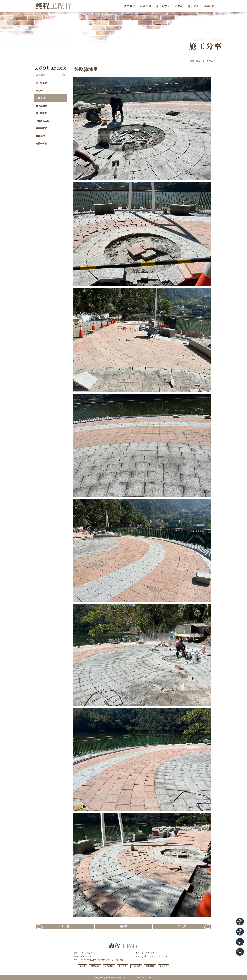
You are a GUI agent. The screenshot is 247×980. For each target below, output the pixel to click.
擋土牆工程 (41, 113)
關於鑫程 (130, 6)
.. (135, 977)
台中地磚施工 (146, 971)
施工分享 (161, 6)
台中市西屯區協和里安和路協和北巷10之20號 (102, 960)
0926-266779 (88, 953)
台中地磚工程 (110, 971)
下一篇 (182, 926)
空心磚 (39, 91)
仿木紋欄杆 (41, 106)
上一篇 (65, 926)
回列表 (123, 926)
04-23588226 (149, 953)
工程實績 (177, 6)
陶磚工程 (40, 136)
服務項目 (146, 6)
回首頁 (82, 966)
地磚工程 (99, 971)
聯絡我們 (209, 6)
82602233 (86, 956)
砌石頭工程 (41, 83)
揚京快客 (111, 977)
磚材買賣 (193, 6)
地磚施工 (135, 971)
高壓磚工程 (41, 144)
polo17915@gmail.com (155, 956)
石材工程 (211, 61)
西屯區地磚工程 (123, 971)
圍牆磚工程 (41, 128)
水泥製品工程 (43, 121)
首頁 (192, 61)
